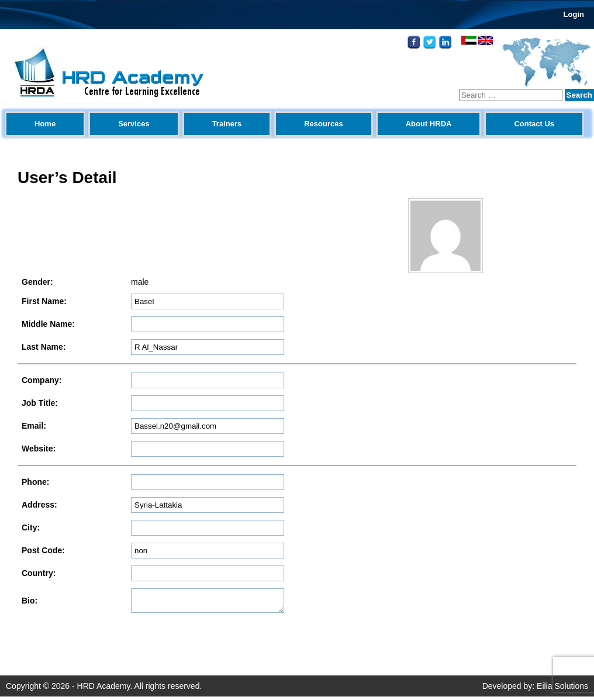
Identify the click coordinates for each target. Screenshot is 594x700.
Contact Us (534, 124)
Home (45, 124)
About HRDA (429, 124)
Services (134, 124)
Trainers (227, 124)
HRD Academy (104, 689)
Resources (323, 124)
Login (574, 14)
